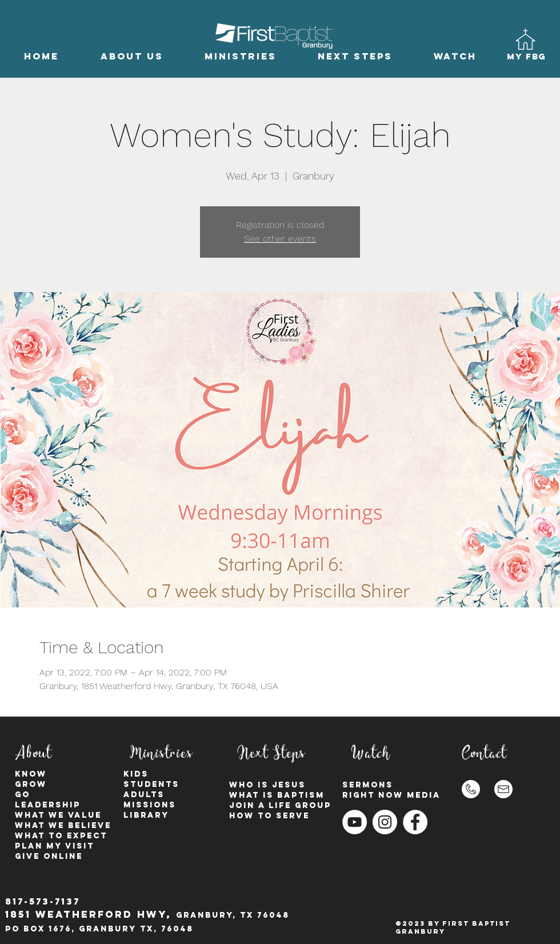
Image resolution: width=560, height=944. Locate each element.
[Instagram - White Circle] (385, 822)
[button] (132, 56)
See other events (280, 239)
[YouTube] (355, 822)
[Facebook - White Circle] (415, 822)
